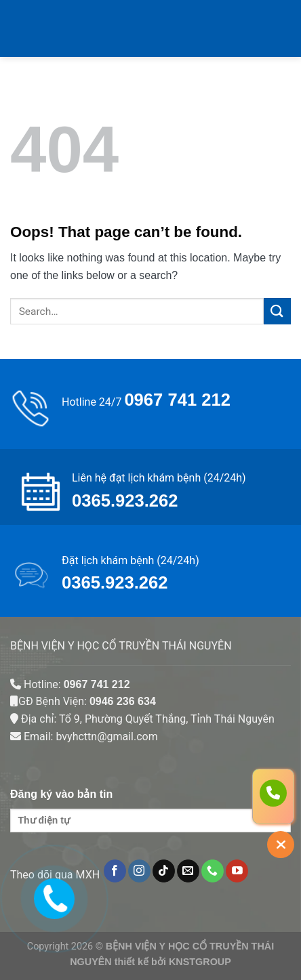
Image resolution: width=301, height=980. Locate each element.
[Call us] (213, 871)
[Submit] (277, 311)
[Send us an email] (188, 871)
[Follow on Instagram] (139, 871)
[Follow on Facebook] (115, 871)
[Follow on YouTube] (237, 871)
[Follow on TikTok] (164, 871)
